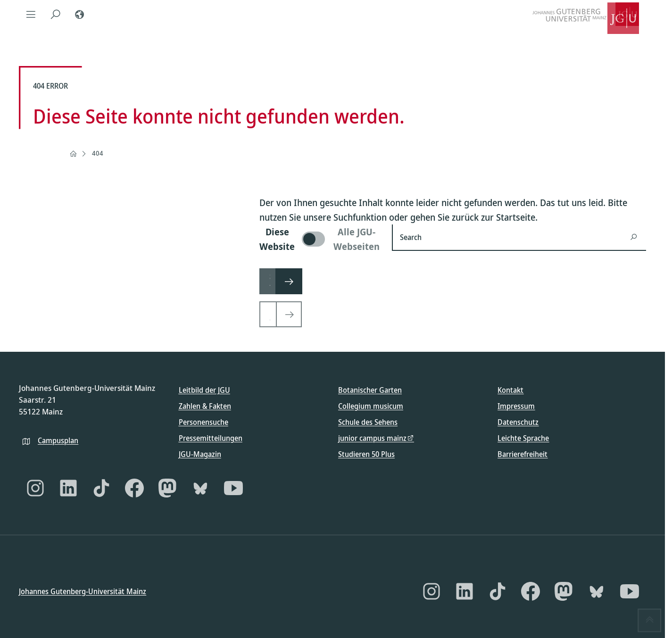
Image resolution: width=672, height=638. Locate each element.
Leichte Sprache (523, 438)
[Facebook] (134, 488)
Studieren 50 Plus (366, 454)
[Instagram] (35, 488)
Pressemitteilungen (211, 438)
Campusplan (58, 440)
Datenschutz (518, 422)
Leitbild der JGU (204, 390)
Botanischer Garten (370, 390)
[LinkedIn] (68, 488)
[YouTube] (233, 488)
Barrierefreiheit (523, 454)
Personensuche (203, 422)
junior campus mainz (372, 438)
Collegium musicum (371, 406)
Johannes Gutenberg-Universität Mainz (83, 591)
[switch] (320, 239)
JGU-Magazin (200, 454)
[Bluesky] (200, 488)
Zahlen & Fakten (205, 406)
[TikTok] (101, 488)
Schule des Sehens (368, 422)
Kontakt (510, 390)
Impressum (516, 406)
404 (98, 153)
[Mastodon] (167, 488)
